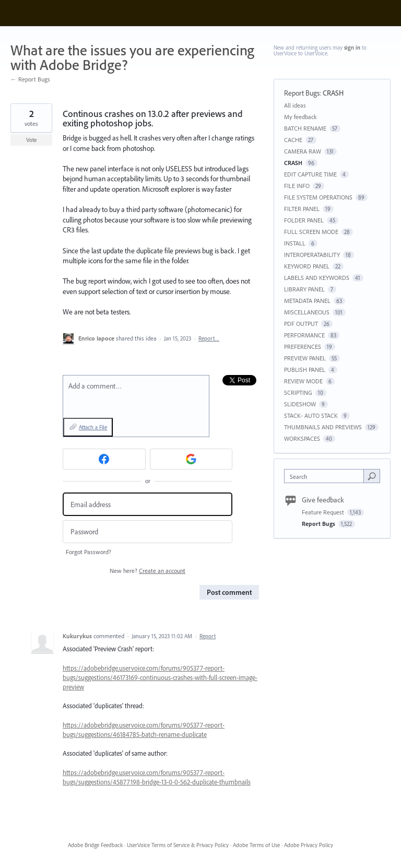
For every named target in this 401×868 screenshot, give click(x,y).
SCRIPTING (298, 392)
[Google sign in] (191, 459)
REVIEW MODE (303, 381)
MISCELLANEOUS (307, 312)
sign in (352, 48)
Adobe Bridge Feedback (95, 845)
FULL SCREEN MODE (311, 232)
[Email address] (148, 504)
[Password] (148, 532)
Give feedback (323, 500)
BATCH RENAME (305, 128)
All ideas (295, 105)
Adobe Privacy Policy (309, 845)
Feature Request (324, 512)
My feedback (300, 117)
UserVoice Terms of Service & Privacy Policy (178, 845)
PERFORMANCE (304, 335)
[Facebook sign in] (104, 459)
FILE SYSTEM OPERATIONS (318, 197)
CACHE (293, 140)
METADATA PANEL (307, 301)
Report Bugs (302, 93)
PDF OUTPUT (301, 324)
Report (208, 636)
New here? (148, 571)
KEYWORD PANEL (307, 266)
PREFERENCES (303, 347)
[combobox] (326, 476)
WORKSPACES (302, 438)
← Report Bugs (30, 79)
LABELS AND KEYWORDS (317, 278)
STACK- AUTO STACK (311, 415)
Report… (209, 338)
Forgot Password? (89, 552)
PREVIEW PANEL (305, 358)
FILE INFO (297, 186)
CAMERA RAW (303, 151)
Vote (32, 140)
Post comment (229, 592)
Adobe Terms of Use (256, 845)
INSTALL (295, 243)
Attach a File (93, 427)
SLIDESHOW (300, 404)
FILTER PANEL (302, 209)
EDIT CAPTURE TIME (310, 174)
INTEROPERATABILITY (312, 255)
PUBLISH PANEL (305, 370)
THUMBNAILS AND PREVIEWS (323, 427)
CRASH (333, 93)
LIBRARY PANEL (304, 289)
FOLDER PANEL (304, 220)
